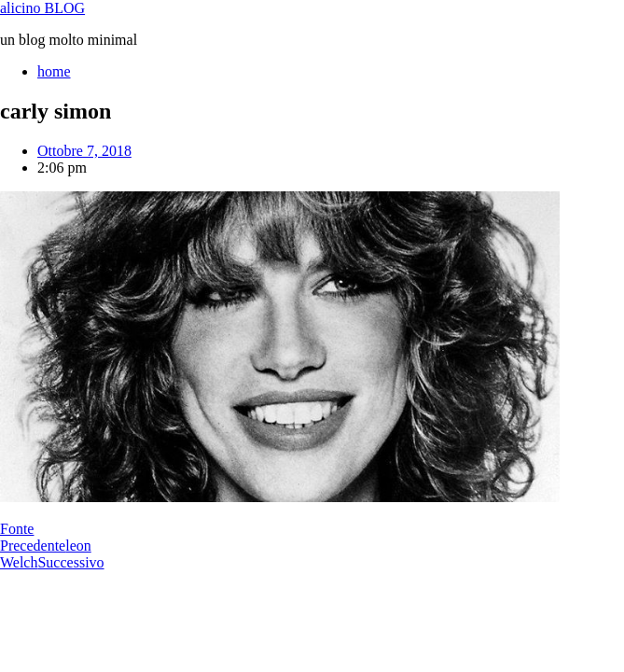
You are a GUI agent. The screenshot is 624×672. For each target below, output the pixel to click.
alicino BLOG (42, 8)
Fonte (17, 529)
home (54, 71)
